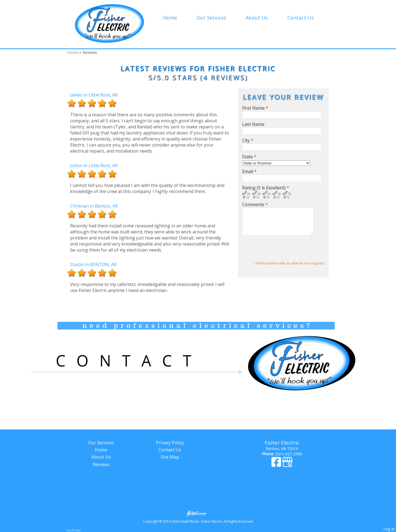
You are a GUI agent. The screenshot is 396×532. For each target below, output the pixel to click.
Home (170, 18)
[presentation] (284, 254)
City (248, 140)
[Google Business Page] (287, 465)
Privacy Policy (170, 443)
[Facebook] (277, 465)
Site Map (170, 457)
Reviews (101, 464)
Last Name (253, 124)
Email (249, 172)
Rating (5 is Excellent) (266, 188)
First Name (255, 108)
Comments (255, 205)
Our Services (211, 18)
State (249, 157)
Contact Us (301, 18)
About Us (257, 18)
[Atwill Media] (198, 513)
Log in (389, 529)
